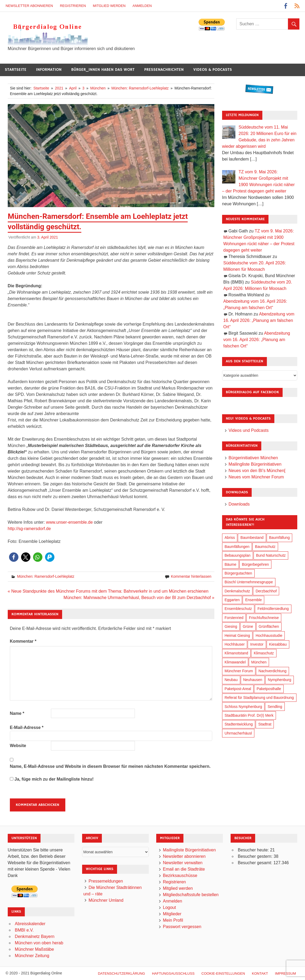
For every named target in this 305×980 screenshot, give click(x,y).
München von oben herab (39, 943)
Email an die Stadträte (184, 869)
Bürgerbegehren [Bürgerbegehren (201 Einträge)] (255, 564)
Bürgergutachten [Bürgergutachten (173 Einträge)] (238, 573)
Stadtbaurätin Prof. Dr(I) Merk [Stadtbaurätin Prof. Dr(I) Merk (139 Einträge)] (249, 715)
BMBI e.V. (24, 930)
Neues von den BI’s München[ (257, 471)
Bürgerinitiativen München (253, 458)
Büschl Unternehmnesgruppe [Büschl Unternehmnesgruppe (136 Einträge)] (249, 582)
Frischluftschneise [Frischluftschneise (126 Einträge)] (264, 618)
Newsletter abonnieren (29, 6)
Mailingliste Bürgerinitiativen (255, 464)
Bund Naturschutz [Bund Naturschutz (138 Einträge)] (271, 555)
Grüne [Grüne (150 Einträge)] (248, 626)
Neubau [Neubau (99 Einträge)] (231, 680)
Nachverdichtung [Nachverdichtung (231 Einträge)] (273, 671)
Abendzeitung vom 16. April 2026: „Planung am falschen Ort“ (259, 320)
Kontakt (260, 973)
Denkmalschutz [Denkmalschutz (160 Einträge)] (237, 591)
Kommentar (23, 641)
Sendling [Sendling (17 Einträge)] (275, 707)
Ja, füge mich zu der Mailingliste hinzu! (52, 779)
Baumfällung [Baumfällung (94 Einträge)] (279, 538)
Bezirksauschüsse (180, 876)
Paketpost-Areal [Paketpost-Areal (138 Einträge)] (238, 689)
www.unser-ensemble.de (69, 522)
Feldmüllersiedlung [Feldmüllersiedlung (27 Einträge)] (273, 609)
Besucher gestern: (256, 856)
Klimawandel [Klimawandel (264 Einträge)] (235, 662)
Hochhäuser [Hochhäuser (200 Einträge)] (235, 644)
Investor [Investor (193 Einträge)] (257, 644)
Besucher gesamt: (256, 863)
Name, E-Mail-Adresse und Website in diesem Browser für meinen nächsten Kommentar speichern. (110, 766)
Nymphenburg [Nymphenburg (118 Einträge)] (279, 680)
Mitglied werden (109, 6)
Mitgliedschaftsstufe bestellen (191, 895)
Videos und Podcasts (248, 430)
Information (49, 70)
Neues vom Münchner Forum (256, 477)
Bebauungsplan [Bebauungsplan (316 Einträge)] (237, 555)
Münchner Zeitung (32, 956)
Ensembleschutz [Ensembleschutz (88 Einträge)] (238, 609)
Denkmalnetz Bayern (35, 936)
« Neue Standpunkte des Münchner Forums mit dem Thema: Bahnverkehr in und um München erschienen (108, 591)
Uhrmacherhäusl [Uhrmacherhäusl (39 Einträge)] (238, 733)
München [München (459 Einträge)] (259, 662)
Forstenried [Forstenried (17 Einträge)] (234, 618)
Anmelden (142, 6)
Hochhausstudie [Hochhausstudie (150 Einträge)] (269, 635)
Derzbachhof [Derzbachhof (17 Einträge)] (266, 591)
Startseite (16, 70)
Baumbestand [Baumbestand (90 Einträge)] (252, 538)
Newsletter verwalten (183, 863)
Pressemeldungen (106, 881)
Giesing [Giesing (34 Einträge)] (231, 626)
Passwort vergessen (182, 927)
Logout (169, 907)
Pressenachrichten (164, 70)
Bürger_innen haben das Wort (103, 70)
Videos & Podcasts (213, 70)
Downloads (239, 504)
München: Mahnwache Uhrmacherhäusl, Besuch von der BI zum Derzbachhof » (139, 598)
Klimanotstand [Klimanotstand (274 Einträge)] (236, 653)
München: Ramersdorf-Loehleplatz (46, 576)
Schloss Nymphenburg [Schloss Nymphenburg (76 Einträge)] (243, 707)
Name (17, 713)
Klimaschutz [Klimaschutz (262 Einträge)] (264, 653)
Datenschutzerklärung (121, 973)
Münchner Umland (106, 900)
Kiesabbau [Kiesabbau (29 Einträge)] (278, 644)
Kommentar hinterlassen (191, 576)
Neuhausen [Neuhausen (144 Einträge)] (253, 680)
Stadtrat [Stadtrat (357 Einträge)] (265, 724)
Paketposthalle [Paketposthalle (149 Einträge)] (269, 689)
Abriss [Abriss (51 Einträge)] (230, 538)
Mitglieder (172, 914)
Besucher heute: (254, 850)
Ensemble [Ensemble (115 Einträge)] (254, 600)
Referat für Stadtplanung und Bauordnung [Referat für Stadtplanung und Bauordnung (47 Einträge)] (259, 698)
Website (18, 746)
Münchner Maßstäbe (35, 949)
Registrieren (73, 6)
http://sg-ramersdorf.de (29, 529)
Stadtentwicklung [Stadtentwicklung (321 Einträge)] (239, 724)
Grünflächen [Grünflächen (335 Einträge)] (269, 626)
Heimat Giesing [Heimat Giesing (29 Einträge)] (237, 635)
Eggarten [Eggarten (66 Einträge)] (232, 600)
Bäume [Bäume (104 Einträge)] (230, 564)
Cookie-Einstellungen (223, 973)
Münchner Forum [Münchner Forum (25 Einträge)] (239, 671)
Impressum (285, 973)
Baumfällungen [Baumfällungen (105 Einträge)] (237, 547)
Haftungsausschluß (173, 973)
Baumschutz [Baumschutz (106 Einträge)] (265, 547)
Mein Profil (173, 920)
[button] (14, 557)
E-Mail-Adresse (27, 727)
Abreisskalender (30, 924)
